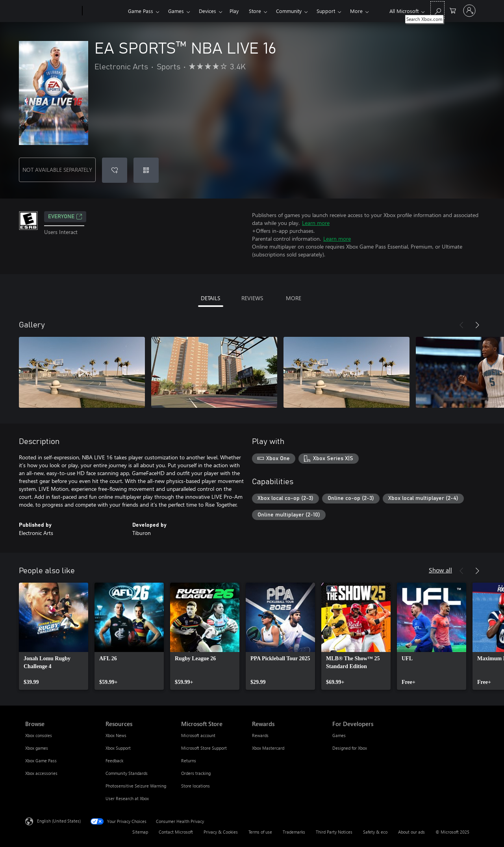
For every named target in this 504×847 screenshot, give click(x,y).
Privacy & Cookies (221, 832)
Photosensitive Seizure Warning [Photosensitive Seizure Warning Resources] (136, 786)
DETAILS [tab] (210, 298)
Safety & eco (375, 832)
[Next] (477, 325)
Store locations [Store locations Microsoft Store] (195, 786)
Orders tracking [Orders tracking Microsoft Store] (196, 773)
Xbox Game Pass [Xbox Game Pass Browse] (41, 761)
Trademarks (294, 832)
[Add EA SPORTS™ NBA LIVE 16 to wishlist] (115, 170)
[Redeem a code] (146, 170)
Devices (208, 11)
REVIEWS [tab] (252, 298)
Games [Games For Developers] (339, 735)
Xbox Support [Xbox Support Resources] (118, 748)
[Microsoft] (52, 11)
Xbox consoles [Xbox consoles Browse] (39, 735)
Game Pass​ (141, 11)
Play (234, 11)
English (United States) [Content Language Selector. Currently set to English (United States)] (59, 821)
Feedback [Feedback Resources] (114, 761)
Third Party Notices (334, 832)
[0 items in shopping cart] (453, 10)
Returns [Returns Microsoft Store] (189, 761)
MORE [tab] (294, 298)
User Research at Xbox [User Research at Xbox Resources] (127, 798)
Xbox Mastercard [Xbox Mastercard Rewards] (268, 748)
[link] (54, 636)
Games (176, 11)
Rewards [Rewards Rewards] (260, 735)
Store (255, 11)
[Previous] (461, 325)
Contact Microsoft (176, 832)
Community (289, 11)
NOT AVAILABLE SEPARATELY (57, 170)
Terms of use (260, 832)
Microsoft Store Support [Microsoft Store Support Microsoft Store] (204, 748)
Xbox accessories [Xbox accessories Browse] (41, 773)
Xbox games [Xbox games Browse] (37, 748)
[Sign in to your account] (469, 11)
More (356, 11)
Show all (440, 570)
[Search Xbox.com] (437, 10)
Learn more (316, 223)
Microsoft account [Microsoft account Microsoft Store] (198, 735)
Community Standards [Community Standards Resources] (127, 773)
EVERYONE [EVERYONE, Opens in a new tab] (65, 217)
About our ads (411, 832)
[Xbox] (104, 11)
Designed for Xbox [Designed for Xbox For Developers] (350, 748)
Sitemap (140, 832)
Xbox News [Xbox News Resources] (116, 735)
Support (326, 11)
